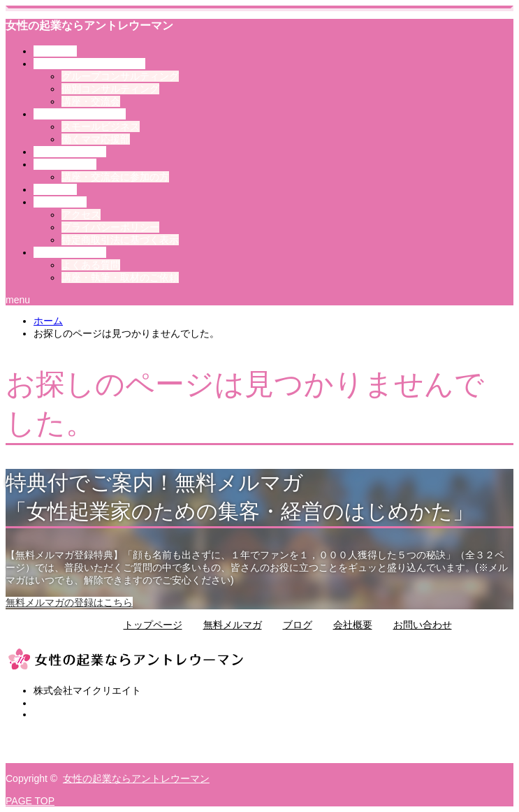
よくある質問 (91, 265)
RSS (44, 757)
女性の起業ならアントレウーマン (89, 26)
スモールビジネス (101, 126)
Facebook (55, 746)
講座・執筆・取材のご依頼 (120, 277)
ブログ (55, 189)
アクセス (81, 215)
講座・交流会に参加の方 (115, 177)
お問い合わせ (70, 252)
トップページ (153, 625)
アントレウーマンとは (89, 64)
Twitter (48, 735)
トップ (55, 51)
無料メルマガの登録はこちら (69, 602)
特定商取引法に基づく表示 (120, 240)
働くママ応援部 (96, 139)
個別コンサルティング (110, 89)
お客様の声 (65, 164)
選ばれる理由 (70, 152)
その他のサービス (80, 114)
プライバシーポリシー (110, 227)
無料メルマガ (233, 625)
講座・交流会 (91, 101)
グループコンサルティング (120, 76)
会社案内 (60, 202)
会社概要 (353, 625)
